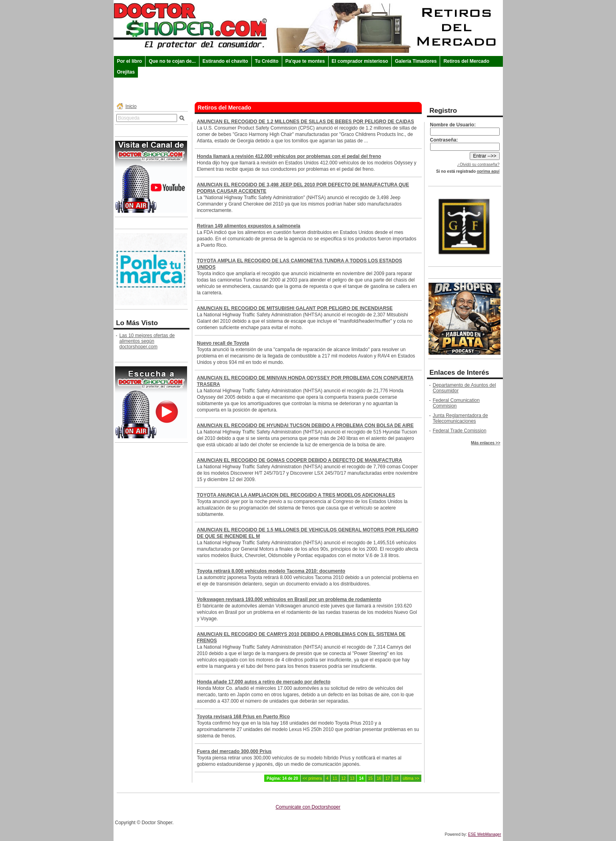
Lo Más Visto (137, 323)
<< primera (312, 778)
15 (370, 778)
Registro (443, 111)
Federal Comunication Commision (456, 403)
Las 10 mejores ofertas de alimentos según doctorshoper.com (147, 341)
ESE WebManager (485, 834)
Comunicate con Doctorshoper (308, 807)
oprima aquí (488, 171)
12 (344, 778)
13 (352, 778)
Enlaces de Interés (459, 373)
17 (388, 778)
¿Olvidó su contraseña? (478, 165)
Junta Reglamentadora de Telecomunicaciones (461, 418)
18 (396, 778)
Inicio (131, 106)
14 (361, 778)
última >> (411, 778)
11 (335, 778)
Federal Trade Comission (460, 431)
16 (379, 778)
